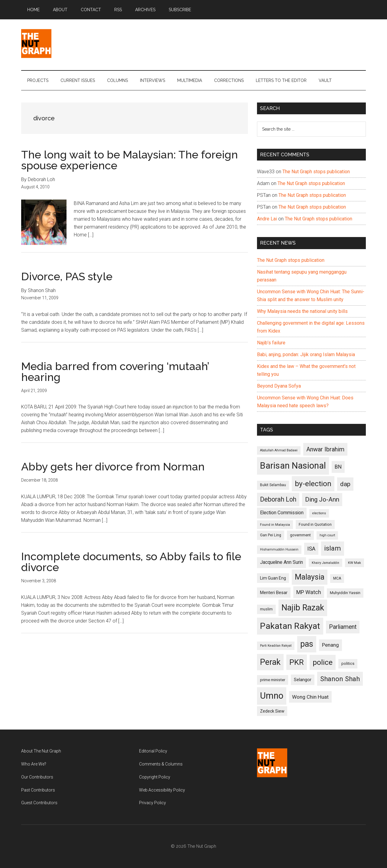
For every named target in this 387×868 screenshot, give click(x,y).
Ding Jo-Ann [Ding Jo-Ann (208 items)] (322, 499)
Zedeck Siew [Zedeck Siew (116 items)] (272, 711)
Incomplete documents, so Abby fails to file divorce (131, 562)
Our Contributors (37, 777)
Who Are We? (34, 764)
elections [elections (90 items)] (319, 513)
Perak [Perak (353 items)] (270, 662)
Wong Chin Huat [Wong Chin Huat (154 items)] (310, 697)
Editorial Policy (153, 751)
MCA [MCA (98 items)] (337, 578)
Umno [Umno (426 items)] (272, 696)
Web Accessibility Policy (162, 790)
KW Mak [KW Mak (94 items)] (354, 563)
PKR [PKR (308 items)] (297, 662)
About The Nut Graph (41, 751)
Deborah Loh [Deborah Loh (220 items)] (278, 499)
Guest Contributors (39, 803)
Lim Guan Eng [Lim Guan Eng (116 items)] (273, 578)
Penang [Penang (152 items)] (330, 645)
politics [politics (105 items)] (348, 663)
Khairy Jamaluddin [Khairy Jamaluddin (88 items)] (325, 563)
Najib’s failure (271, 343)
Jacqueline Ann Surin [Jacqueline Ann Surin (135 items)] (281, 562)
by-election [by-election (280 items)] (313, 484)
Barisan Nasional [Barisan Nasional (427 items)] (293, 466)
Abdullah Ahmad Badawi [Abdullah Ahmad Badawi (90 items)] (279, 450)
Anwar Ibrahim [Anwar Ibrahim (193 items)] (325, 449)
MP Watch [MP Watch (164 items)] (309, 592)
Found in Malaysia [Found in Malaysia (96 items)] (275, 525)
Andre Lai (267, 219)
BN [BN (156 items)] (338, 467)
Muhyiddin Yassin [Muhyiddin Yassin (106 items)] (345, 593)
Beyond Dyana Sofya (279, 386)
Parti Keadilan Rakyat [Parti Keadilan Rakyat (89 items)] (276, 646)
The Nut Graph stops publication (316, 172)
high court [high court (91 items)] (327, 535)
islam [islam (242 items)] (333, 548)
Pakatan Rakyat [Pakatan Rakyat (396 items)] (290, 626)
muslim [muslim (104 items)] (266, 609)
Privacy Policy (153, 803)
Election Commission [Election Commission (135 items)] (282, 513)
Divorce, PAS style (67, 276)
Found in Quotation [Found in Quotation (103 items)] (315, 524)
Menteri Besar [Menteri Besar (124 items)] (274, 593)
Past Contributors (38, 790)
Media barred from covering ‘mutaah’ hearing (115, 372)
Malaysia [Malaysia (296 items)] (310, 577)
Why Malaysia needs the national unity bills (302, 311)
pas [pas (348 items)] (307, 644)
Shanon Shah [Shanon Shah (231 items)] (340, 679)
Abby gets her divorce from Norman (113, 467)
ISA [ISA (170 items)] (311, 549)
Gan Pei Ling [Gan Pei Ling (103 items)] (271, 535)
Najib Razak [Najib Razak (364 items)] (303, 608)
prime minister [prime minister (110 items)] (273, 680)
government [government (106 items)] (300, 535)
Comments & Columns (161, 764)
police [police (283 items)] (323, 662)
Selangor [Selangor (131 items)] (303, 680)
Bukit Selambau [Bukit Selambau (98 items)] (273, 485)
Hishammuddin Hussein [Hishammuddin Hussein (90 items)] (279, 549)
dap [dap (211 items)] (345, 484)
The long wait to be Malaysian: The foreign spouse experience (130, 160)
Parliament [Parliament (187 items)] (343, 627)
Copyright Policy (155, 777)
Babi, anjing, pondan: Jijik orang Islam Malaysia (306, 354)
